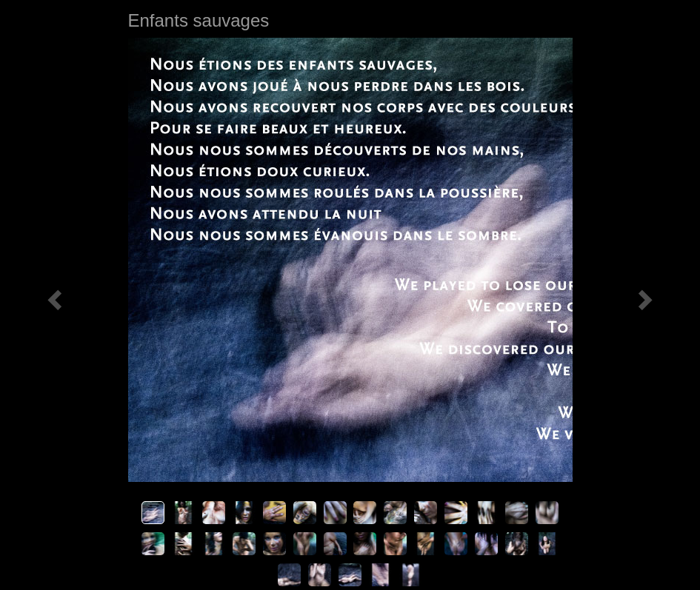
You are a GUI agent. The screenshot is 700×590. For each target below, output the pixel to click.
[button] (53, 295)
